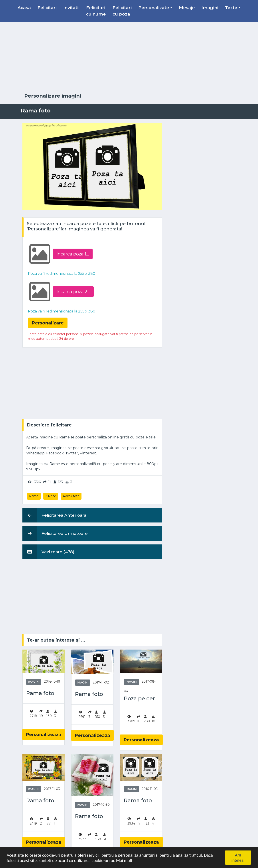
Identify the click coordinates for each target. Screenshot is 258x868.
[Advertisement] (129, 57)
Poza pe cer (139, 699)
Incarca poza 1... (73, 254)
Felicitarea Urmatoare (55, 533)
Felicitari (47, 8)
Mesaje (187, 8)
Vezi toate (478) (48, 552)
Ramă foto (71, 496)
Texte (231, 8)
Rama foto (40, 693)
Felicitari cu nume (96, 11)
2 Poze (51, 496)
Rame (34, 496)
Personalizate (154, 8)
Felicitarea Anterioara (54, 515)
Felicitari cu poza (122, 11)
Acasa (24, 8)
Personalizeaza (44, 734)
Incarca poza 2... (73, 292)
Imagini (210, 8)
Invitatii (71, 8)
